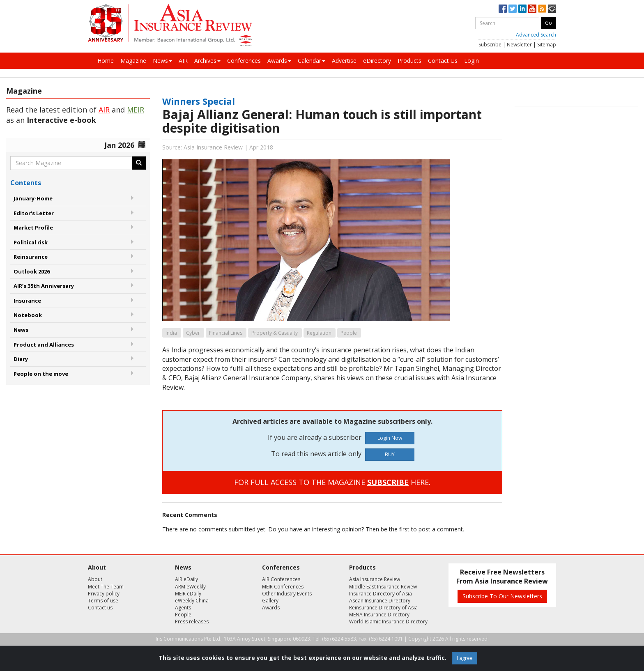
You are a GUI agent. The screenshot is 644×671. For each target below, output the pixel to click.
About (95, 579)
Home (106, 61)
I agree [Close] (465, 658)
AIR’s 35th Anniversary (44, 286)
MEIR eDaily (188, 594)
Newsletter (519, 45)
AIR (183, 61)
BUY (390, 454)
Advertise (344, 61)
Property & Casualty (275, 333)
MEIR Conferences (283, 587)
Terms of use (103, 601)
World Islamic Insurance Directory (388, 622)
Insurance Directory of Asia (381, 594)
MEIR (136, 110)
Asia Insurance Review (375, 579)
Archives (207, 61)
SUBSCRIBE (388, 482)
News (162, 61)
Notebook (28, 315)
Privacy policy (104, 594)
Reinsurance (31, 257)
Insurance (27, 301)
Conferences (244, 61)
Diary (21, 359)
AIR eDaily (186, 579)
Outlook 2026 (32, 271)
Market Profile (33, 227)
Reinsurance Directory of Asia (383, 608)
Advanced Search (536, 35)
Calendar (312, 61)
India (171, 333)
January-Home (33, 198)
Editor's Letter (34, 213)
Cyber (193, 333)
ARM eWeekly (190, 587)
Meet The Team (106, 587)
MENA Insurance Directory (379, 615)
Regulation (319, 333)
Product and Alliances (44, 345)
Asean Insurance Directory (380, 601)
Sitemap (547, 45)
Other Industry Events (287, 594)
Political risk (31, 242)
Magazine (133, 61)
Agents (183, 608)
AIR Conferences (281, 579)
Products (409, 61)
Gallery (270, 601)
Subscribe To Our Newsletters (502, 596)
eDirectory (377, 61)
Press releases (192, 622)
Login (471, 61)
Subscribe (490, 45)
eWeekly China (192, 601)
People (349, 333)
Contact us (100, 608)
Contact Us (443, 61)
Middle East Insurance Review (383, 587)
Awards (279, 61)
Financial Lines (226, 333)
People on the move (41, 374)
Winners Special (199, 101)
